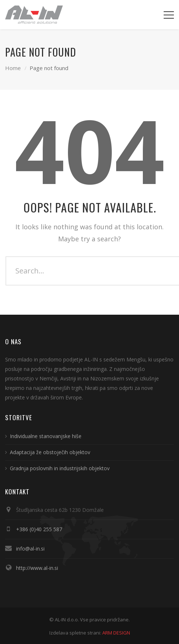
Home (13, 68)
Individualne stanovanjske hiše (46, 436)
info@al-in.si (30, 549)
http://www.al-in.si (37, 568)
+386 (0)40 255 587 (39, 529)
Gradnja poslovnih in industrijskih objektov (60, 468)
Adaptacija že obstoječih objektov (50, 452)
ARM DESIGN (116, 633)
